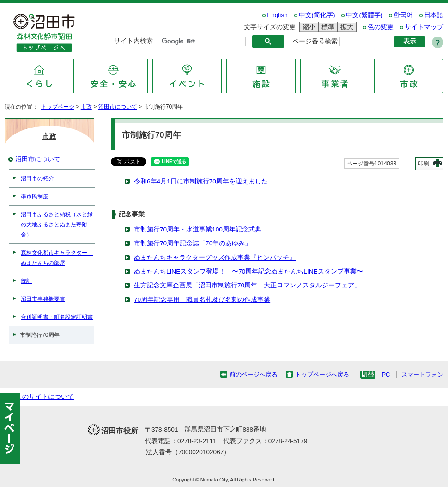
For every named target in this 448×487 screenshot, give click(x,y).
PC (386, 374)
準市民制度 (35, 196)
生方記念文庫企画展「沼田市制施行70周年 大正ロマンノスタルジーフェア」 (247, 285)
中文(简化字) (317, 15)
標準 (327, 27)
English (277, 15)
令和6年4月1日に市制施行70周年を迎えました (201, 181)
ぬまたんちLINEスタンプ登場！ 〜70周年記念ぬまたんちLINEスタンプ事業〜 (248, 271)
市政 (86, 107)
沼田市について (118, 107)
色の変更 (381, 27)
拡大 (345, 27)
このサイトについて (45, 397)
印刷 (424, 164)
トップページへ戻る (322, 374)
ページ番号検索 (315, 41)
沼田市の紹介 (37, 178)
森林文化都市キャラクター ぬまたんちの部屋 (57, 258)
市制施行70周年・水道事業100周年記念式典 (198, 229)
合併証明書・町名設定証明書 (57, 317)
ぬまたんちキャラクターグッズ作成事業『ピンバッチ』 (215, 258)
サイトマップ (424, 27)
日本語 (434, 15)
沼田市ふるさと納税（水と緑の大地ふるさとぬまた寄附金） (57, 225)
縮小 (308, 27)
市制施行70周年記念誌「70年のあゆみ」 (193, 243)
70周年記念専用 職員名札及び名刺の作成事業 (202, 300)
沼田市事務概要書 (43, 299)
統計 (26, 281)
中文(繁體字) (364, 15)
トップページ (58, 107)
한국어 (403, 15)
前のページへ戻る (254, 374)
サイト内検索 (133, 41)
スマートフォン (422, 374)
